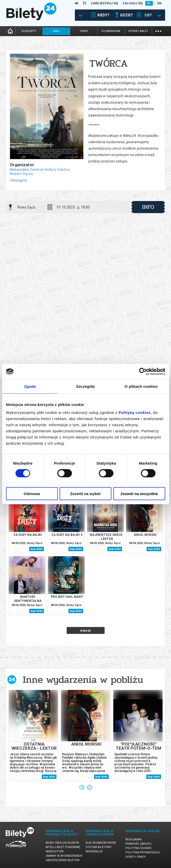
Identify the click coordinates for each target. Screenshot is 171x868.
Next (89, 787)
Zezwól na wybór (85, 494)
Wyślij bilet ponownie (63, 847)
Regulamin (133, 839)
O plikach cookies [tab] (141, 386)
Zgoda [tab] (30, 386)
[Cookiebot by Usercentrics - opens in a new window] (143, 371)
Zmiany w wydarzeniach (64, 856)
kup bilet (37, 549)
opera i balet (138, 31)
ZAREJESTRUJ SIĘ (104, 3)
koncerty (29, 31)
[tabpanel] (33, 735)
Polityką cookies (135, 412)
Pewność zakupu (138, 844)
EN (159, 3)
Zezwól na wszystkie (139, 494)
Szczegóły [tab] (85, 386)
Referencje (94, 851)
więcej (85, 630)
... (158, 31)
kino (56, 31)
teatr (84, 31)
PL (149, 3)
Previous (82, 787)
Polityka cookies (138, 848)
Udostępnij (18, 180)
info (148, 207)
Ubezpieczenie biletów (63, 860)
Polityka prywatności (143, 853)
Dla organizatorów (101, 843)
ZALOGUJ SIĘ (133, 3)
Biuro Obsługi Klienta (62, 843)
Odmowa (32, 494)
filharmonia (111, 31)
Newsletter (55, 851)
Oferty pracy (136, 857)
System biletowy (99, 847)
